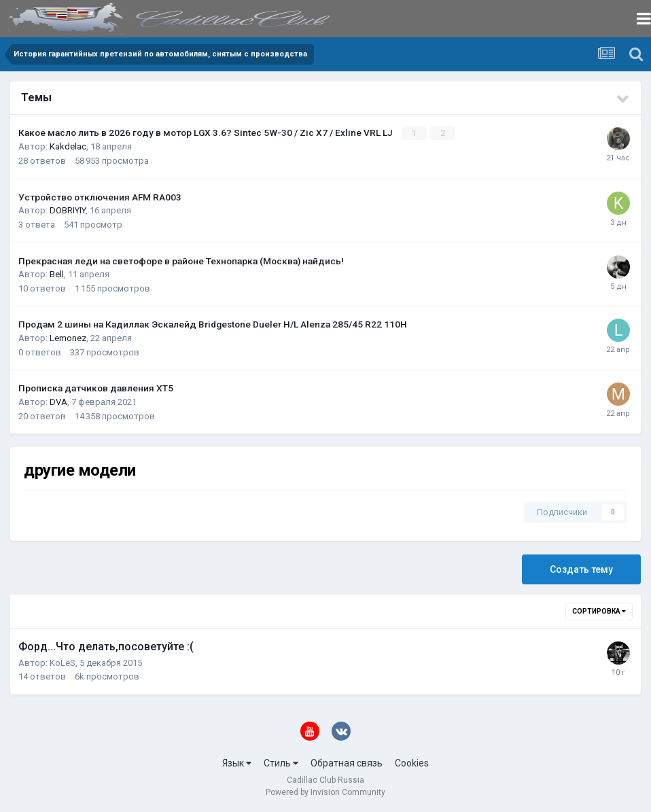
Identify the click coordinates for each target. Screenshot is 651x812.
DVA (58, 402)
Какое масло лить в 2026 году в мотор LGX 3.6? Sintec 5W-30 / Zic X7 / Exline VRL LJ (207, 133)
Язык (237, 763)
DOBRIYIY (68, 210)
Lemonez (68, 338)
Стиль (281, 763)
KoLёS (63, 662)
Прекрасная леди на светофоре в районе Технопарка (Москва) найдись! (181, 260)
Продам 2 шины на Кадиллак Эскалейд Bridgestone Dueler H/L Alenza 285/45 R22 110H (213, 324)
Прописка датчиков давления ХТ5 (96, 388)
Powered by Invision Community (325, 792)
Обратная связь (347, 763)
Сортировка (599, 611)
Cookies (412, 763)
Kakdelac (68, 146)
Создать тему (581, 569)
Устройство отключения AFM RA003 (100, 196)
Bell (57, 274)
